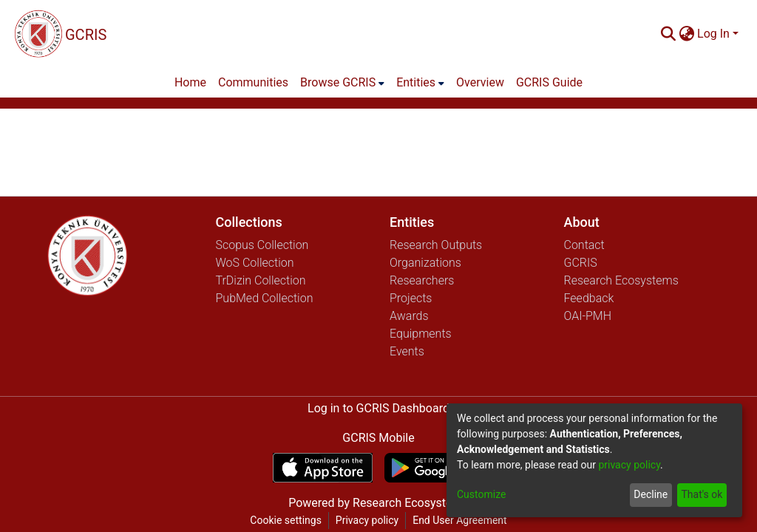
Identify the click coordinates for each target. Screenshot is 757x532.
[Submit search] (668, 34)
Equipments (421, 334)
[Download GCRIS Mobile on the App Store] (323, 468)
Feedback (589, 298)
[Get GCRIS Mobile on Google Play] (434, 468)
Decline (651, 494)
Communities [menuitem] (253, 82)
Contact (584, 245)
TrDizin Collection (261, 280)
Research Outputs (436, 245)
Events (407, 351)
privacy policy (629, 465)
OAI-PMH (588, 316)
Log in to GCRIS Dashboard (378, 408)
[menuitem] (686, 34)
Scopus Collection (262, 245)
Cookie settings (286, 520)
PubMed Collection (265, 298)
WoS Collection (255, 263)
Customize (481, 494)
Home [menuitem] (190, 82)
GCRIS (581, 263)
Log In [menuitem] (713, 34)
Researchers (422, 280)
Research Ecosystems (621, 280)
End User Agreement (459, 520)
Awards (409, 316)
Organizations (425, 263)
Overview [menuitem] (480, 82)
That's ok (702, 494)
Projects (411, 298)
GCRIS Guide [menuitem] (549, 82)
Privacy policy (367, 520)
